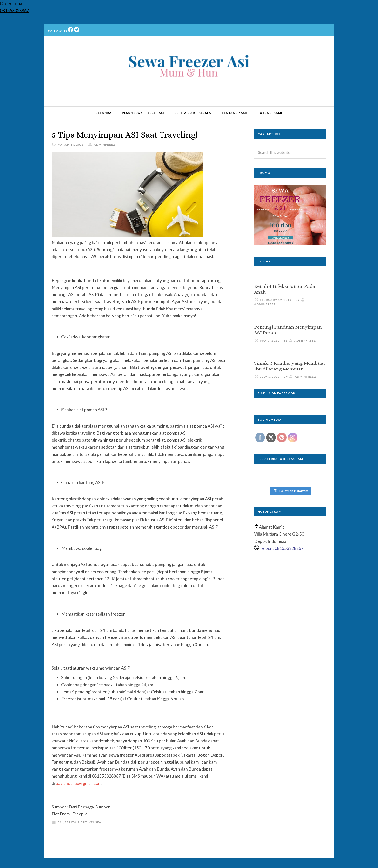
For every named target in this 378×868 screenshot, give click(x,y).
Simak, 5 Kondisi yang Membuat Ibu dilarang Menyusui (290, 366)
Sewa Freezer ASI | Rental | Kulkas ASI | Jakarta (189, 67)
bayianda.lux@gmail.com (79, 783)
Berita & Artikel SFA (83, 822)
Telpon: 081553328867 (282, 548)
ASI (60, 822)
